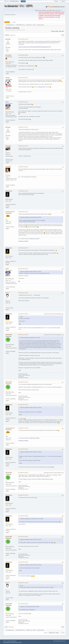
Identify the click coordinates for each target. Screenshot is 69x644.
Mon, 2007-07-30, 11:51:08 (23, 335)
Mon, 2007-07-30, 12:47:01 (23, 449)
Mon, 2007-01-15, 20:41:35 (23, 146)
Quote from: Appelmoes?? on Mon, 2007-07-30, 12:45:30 (32, 519)
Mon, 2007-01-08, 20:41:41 (23, 78)
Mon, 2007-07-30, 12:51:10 (23, 495)
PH (8, 102)
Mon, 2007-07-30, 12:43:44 (23, 405)
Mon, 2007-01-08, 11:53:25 (23, 39)
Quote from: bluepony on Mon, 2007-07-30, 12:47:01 (31, 539)
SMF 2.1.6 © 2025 (7, 641)
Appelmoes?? (11, 212)
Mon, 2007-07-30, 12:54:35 (23, 537)
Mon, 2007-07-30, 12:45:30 (23, 428)
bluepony (10, 191)
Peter (8, 78)
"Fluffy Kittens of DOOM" (34, 239)
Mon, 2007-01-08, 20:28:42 (23, 55)
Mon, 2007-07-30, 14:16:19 (23, 604)
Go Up (6, 627)
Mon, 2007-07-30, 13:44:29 (23, 583)
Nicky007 (9, 335)
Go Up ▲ (64, 641)
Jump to (46, 633)
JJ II (8, 293)
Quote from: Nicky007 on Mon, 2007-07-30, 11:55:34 (31, 452)
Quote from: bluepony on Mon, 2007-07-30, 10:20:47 (31, 272)
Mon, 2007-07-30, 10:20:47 (23, 248)
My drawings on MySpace (23, 241)
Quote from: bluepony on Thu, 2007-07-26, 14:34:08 (31, 217)
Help (54, 641)
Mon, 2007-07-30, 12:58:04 (23, 562)
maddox (9, 55)
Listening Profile (42, 87)
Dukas (9, 39)
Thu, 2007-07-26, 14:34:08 (23, 191)
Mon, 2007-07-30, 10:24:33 (23, 269)
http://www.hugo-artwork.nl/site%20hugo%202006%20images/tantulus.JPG (35, 47)
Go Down (7, 35)
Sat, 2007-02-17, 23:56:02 (23, 167)
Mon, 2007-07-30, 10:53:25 (23, 314)
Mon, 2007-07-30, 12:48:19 (23, 473)
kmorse (9, 146)
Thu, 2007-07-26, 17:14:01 (23, 212)
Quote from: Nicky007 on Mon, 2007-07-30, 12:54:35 (31, 565)
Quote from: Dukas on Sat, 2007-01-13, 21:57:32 (30, 338)
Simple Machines (13, 641)
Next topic (61, 31)
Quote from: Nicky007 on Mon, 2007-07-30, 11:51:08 (31, 408)
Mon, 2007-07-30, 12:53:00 (23, 516)
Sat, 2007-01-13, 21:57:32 (23, 127)
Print (63, 35)
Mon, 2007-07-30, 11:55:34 (23, 382)
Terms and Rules (59, 641)
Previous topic (55, 31)
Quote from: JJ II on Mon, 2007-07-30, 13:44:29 (30, 607)
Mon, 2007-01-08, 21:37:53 (23, 102)
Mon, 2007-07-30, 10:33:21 (23, 293)
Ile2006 (9, 167)
